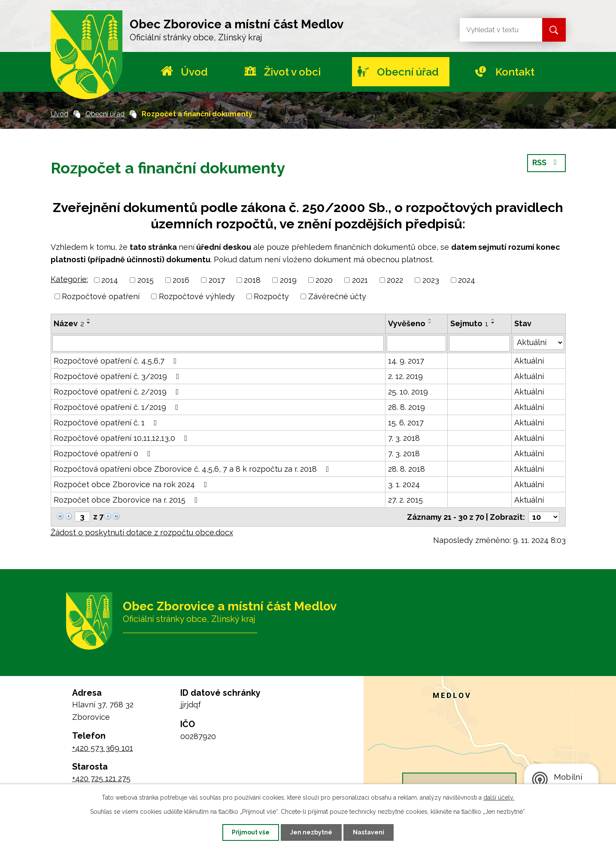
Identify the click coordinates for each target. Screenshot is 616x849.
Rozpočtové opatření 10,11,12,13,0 (122, 438)
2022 (395, 280)
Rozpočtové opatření (101, 296)
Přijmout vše (250, 832)
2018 (252, 280)
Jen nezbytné (311, 832)
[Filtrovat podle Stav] (539, 343)
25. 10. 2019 (408, 392)
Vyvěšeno (407, 323)
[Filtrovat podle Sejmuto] (479, 343)
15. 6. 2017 (406, 423)
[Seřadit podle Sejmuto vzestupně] (493, 319)
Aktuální (529, 361)
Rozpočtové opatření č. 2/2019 (118, 392)
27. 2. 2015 (405, 500)
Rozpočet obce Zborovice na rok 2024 (132, 484)
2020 (324, 280)
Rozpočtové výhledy (197, 296)
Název (69, 323)
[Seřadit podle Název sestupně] (89, 323)
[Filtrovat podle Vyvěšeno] (417, 343)
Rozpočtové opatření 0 (104, 453)
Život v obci (292, 72)
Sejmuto (469, 323)
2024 (467, 280)
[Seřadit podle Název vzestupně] (89, 319)
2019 (288, 280)
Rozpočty (271, 296)
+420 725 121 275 (101, 778)
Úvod (194, 72)
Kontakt (515, 72)
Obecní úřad (408, 72)
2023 (431, 280)
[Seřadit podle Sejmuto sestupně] (493, 323)
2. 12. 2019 (405, 376)
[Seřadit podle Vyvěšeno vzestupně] (430, 319)
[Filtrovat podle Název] (218, 343)
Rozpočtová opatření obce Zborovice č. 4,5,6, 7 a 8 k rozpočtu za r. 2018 (193, 469)
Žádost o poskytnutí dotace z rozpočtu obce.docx (142, 532)
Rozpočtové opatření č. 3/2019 (118, 376)
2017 (217, 280)
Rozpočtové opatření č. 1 (107, 423)
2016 (181, 280)
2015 (146, 280)
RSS (546, 163)
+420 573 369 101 (103, 748)
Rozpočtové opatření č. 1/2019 (118, 407)
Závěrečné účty (337, 296)
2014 (110, 280)
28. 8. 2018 (407, 469)
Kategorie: (69, 279)
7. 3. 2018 (404, 438)
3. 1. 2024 (404, 484)
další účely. (499, 797)
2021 (360, 280)
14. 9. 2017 (406, 361)
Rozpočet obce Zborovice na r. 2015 (127, 500)
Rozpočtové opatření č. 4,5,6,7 (117, 361)
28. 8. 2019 (407, 407)
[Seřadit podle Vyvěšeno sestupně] (430, 323)
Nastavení (369, 832)
